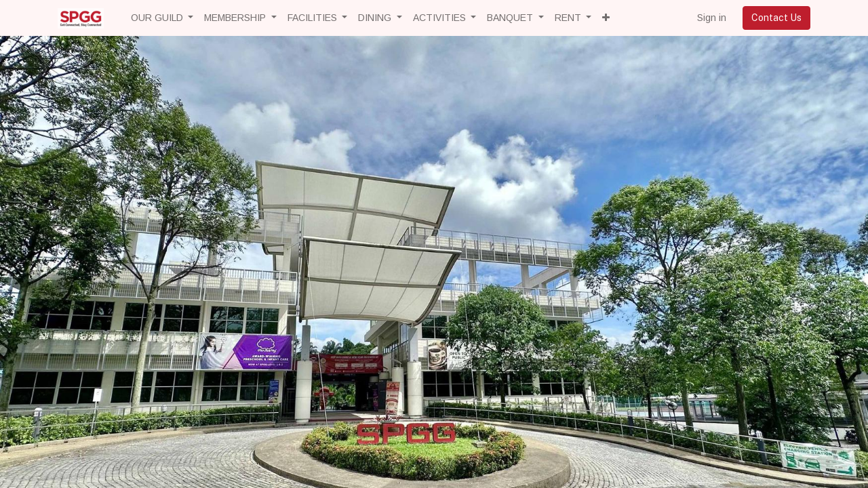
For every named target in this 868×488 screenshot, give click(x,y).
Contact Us (776, 18)
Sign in (712, 18)
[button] (606, 18)
